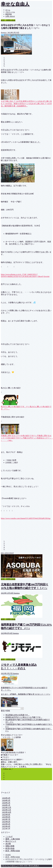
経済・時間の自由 (8, 20)
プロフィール (10, 12)
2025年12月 (7, 808)
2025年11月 (7, 810)
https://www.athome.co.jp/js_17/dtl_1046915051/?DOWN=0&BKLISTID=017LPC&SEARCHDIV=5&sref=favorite (25, 275)
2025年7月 (6, 819)
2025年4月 (6, 826)
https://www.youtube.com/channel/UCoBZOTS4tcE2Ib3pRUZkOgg (26, 518)
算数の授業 (10, 846)
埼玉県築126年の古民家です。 (18, 715)
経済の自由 (10, 848)
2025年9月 (6, 815)
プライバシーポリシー (10, 866)
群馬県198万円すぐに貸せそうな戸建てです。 (24, 717)
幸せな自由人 (15, 4)
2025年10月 (7, 812)
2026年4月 (6, 798)
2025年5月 (6, 824)
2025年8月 (6, 817)
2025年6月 (6, 822)
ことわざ (9, 837)
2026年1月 (6, 805)
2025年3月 (6, 829)
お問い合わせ (10, 16)
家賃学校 (9, 14)
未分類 (8, 844)
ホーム (8, 10)
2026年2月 (6, 803)
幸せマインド (11, 841)
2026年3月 (6, 800)
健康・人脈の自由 (13, 839)
